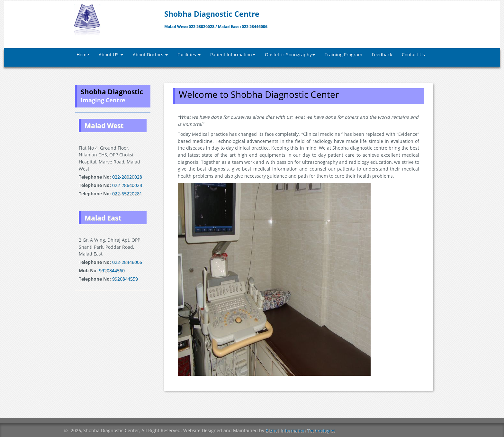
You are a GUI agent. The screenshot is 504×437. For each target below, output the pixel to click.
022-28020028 (127, 177)
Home (83, 55)
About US (111, 55)
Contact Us (413, 55)
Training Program (343, 55)
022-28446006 (127, 262)
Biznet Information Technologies (300, 430)
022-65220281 (126, 194)
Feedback (382, 55)
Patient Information (233, 55)
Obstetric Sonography (290, 55)
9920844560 (112, 270)
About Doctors (150, 55)
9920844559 (124, 279)
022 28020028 (202, 27)
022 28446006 (255, 27)
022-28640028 (127, 185)
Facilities (189, 55)
